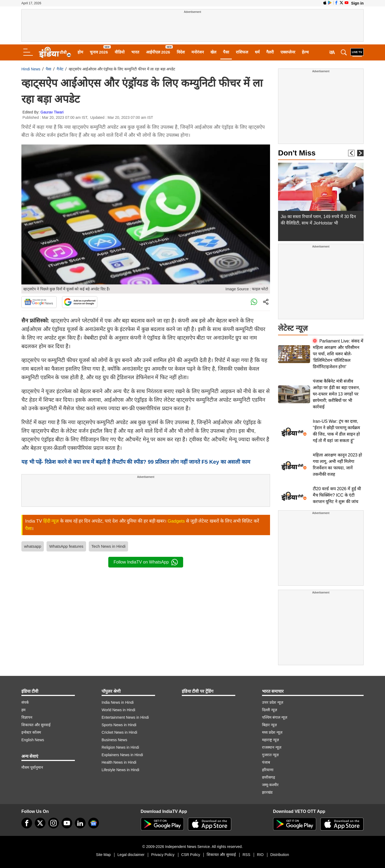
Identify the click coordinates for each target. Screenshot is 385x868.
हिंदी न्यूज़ (51, 521)
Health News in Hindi (119, 762)
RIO (260, 855)
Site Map (103, 855)
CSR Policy (191, 855)
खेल (213, 52)
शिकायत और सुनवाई (36, 725)
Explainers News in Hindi (122, 755)
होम (80, 52)
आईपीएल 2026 (158, 52)
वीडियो (120, 52)
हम (23, 710)
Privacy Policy (163, 855)
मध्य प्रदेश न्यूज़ (272, 732)
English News (33, 740)
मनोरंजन (198, 52)
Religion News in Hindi (120, 747)
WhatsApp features (66, 546)
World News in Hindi (118, 710)
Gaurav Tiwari (52, 112)
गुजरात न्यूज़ (270, 755)
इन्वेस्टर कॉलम (31, 732)
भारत (135, 52)
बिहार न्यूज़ (269, 725)
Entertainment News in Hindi (125, 717)
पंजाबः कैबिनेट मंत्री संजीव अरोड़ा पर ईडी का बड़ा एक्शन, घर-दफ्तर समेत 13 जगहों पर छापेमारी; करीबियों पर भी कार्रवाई (336, 394)
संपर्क (25, 702)
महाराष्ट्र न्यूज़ (270, 740)
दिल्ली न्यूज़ (269, 710)
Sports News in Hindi (119, 725)
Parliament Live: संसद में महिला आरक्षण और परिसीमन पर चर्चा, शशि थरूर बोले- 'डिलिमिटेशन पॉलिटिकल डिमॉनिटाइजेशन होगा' (338, 354)
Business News (114, 740)
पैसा (226, 52)
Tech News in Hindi (109, 546)
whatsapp (33, 546)
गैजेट (60, 69)
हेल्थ (305, 52)
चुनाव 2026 (99, 52)
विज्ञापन (27, 717)
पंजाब (266, 762)
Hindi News (31, 69)
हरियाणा (268, 770)
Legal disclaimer (131, 855)
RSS (246, 855)
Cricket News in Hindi (119, 732)
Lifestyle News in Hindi (120, 770)
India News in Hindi (118, 702)
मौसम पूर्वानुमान (32, 767)
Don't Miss (297, 153)
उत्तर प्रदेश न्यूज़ (273, 702)
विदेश (181, 52)
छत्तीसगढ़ (269, 777)
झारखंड (267, 792)
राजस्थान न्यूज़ (272, 747)
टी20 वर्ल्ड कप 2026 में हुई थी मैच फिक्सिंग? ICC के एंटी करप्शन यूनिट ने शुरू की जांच (337, 495)
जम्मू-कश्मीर (270, 785)
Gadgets (176, 521)
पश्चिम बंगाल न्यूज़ (275, 717)
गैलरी (270, 52)
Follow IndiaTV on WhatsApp (146, 562)
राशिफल (242, 52)
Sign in (357, 3)
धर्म (257, 52)
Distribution (280, 855)
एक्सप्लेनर (288, 52)
